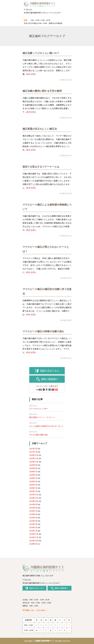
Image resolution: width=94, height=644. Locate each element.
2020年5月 (33, 478)
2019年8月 (33, 508)
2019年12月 (34, 495)
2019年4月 (33, 521)
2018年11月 (34, 537)
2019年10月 (34, 501)
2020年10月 (34, 462)
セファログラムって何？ (39, 409)
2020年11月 (34, 458)
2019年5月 (33, 518)
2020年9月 (33, 465)
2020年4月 (33, 481)
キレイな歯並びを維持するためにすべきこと (46, 426)
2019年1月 (33, 531)
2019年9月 (33, 504)
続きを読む (31, 74)
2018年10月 (34, 541)
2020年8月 (33, 468)
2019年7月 (33, 511)
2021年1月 (33, 452)
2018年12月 (34, 534)
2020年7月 (33, 472)
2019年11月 (34, 498)
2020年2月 (33, 488)
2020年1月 (33, 491)
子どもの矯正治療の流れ (39, 435)
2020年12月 (34, 455)
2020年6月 (33, 475)
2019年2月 (33, 527)
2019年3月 (33, 524)
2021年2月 (33, 449)
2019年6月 (33, 514)
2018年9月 (33, 544)
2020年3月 (33, 485)
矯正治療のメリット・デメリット (42, 417)
